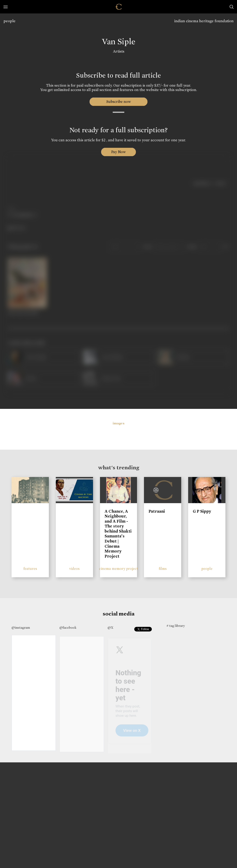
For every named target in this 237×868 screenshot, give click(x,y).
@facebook (68, 628)
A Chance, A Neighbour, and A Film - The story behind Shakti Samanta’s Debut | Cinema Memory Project (118, 534)
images (119, 423)
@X (111, 628)
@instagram (21, 628)
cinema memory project (118, 569)
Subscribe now (119, 102)
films (163, 569)
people (9, 21)
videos (74, 569)
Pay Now (118, 152)
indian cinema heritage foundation (204, 21)
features (30, 569)
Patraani (157, 511)
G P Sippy (202, 511)
